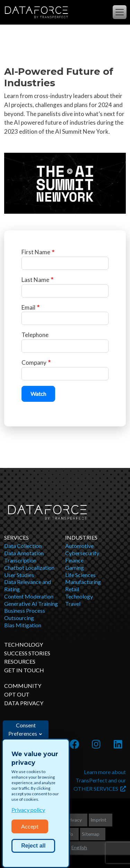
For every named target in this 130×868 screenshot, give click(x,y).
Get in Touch (24, 670)
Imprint (98, 820)
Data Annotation (24, 553)
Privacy (74, 820)
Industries (81, 537)
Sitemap (91, 834)
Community (23, 686)
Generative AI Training (31, 604)
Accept (30, 826)
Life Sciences (80, 575)
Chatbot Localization (29, 568)
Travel (73, 604)
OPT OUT (17, 694)
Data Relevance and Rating (28, 585)
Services (16, 537)
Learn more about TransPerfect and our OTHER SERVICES (100, 780)
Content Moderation (29, 596)
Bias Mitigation (23, 625)
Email (28, 307)
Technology (79, 596)
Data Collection (23, 546)
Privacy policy (28, 810)
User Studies (19, 575)
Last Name (35, 280)
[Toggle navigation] (120, 12)
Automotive (79, 546)
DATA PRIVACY (24, 703)
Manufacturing (83, 582)
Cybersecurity (82, 553)
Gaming (75, 568)
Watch (38, 394)
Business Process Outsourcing (25, 614)
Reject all (33, 846)
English (79, 847)
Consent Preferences (23, 729)
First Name (36, 252)
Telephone (35, 335)
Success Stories (27, 653)
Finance (74, 560)
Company (34, 362)
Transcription (20, 560)
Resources (20, 661)
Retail (72, 589)
